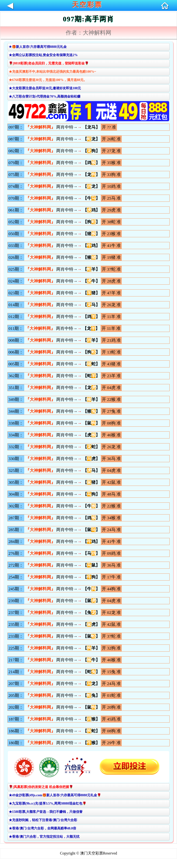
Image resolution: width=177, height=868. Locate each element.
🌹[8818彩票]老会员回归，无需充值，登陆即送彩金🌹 (49, 63)
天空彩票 (87, 5)
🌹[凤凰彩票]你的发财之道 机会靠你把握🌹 (41, 787)
